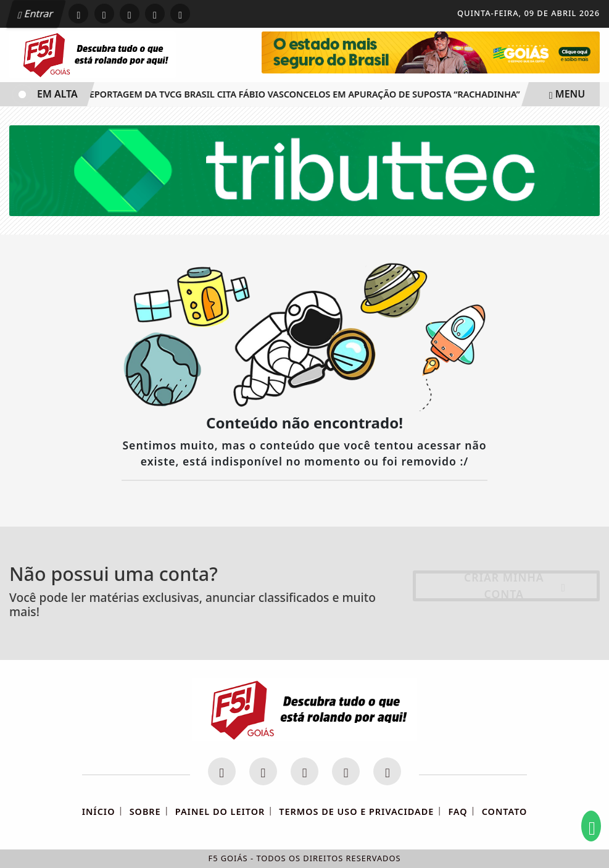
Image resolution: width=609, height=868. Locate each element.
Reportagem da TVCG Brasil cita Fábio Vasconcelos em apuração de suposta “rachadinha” (302, 94)
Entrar (36, 14)
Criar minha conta (515, 586)
